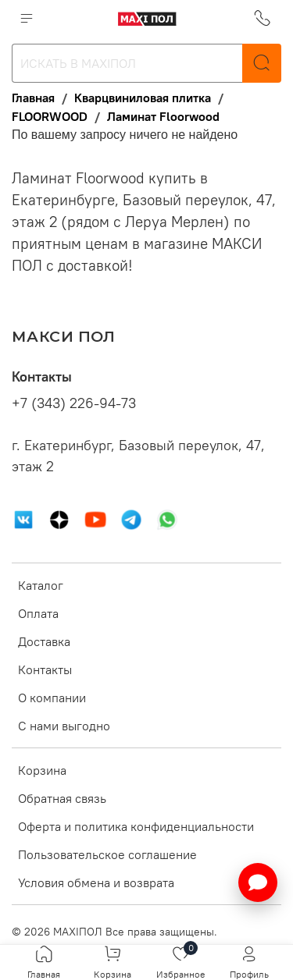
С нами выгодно (64, 726)
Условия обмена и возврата (96, 882)
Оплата (38, 613)
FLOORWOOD (50, 116)
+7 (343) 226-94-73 (74, 403)
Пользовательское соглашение (107, 854)
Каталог (41, 585)
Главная (33, 98)
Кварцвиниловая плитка (143, 98)
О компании (52, 698)
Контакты (45, 669)
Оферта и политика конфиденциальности (136, 826)
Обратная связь (62, 798)
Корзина (42, 770)
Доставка (44, 641)
